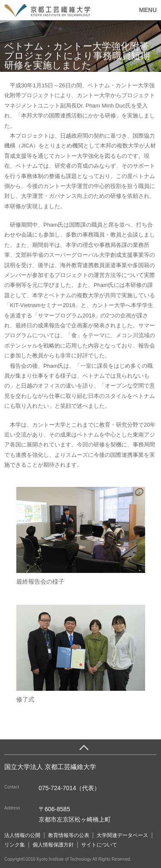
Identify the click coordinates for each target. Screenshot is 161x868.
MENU (148, 10)
